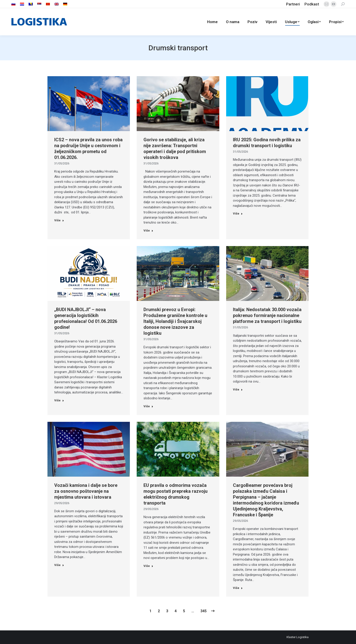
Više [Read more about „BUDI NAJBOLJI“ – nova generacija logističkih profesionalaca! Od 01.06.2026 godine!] (59, 400)
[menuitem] (13, 4)
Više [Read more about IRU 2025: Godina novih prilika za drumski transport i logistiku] (238, 213)
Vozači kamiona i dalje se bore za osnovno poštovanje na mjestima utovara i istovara (86, 491)
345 (204, 611)
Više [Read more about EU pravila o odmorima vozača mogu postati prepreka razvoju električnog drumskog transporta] (148, 566)
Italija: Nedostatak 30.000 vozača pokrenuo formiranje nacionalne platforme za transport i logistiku (267, 315)
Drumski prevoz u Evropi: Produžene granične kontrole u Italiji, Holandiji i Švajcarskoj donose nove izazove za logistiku (175, 321)
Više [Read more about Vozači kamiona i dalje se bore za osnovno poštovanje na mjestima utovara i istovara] (59, 565)
